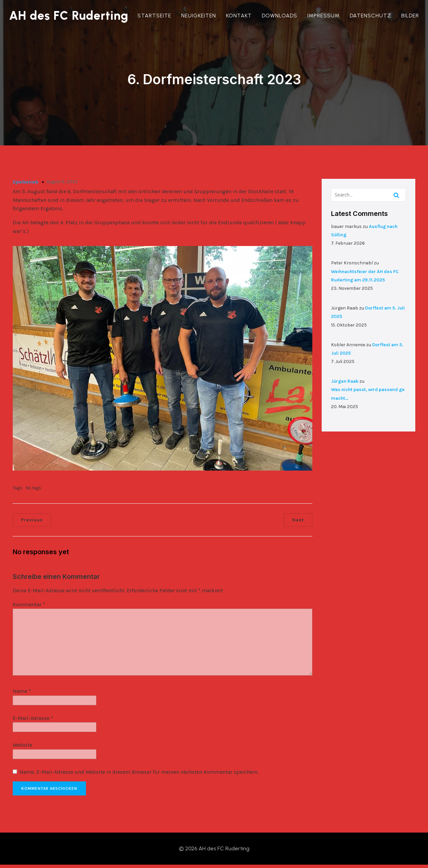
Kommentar (29, 604)
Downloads (281, 16)
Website (23, 745)
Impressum (325, 16)
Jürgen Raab (346, 379)
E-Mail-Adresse (33, 718)
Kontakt (240, 16)
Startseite (155, 16)
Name (22, 691)
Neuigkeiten (200, 16)
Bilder (411, 16)
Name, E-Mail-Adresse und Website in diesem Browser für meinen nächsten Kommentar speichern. (139, 772)
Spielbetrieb (26, 181)
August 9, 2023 (62, 180)
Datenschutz (371, 16)
